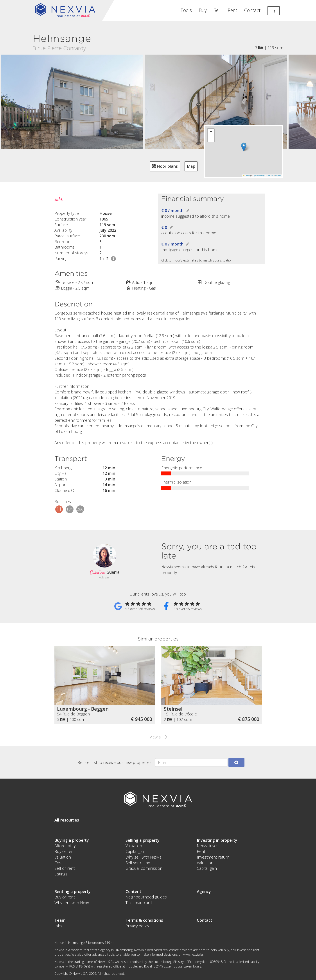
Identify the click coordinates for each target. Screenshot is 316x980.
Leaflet (246, 175)
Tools (186, 10)
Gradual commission (144, 868)
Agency (204, 891)
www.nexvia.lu (193, 954)
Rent (233, 10)
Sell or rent (65, 868)
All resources (67, 820)
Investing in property (217, 840)
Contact (252, 10)
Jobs (58, 926)
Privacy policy (137, 926)
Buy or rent (65, 851)
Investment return (213, 857)
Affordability (65, 846)
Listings (61, 874)
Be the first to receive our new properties (114, 762)
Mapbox (278, 175)
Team (60, 920)
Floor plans (165, 166)
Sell (217, 10)
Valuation (63, 857)
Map (191, 166)
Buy (203, 10)
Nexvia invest (208, 846)
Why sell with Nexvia (144, 857)
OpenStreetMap (259, 175)
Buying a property (72, 840)
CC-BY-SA (269, 175)
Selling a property (143, 840)
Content (133, 891)
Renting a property (73, 891)
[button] (244, 147)
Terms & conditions (144, 920)
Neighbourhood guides (146, 897)
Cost (58, 863)
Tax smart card (139, 903)
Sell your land (138, 863)
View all (158, 737)
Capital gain (136, 851)
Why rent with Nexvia (73, 903)
